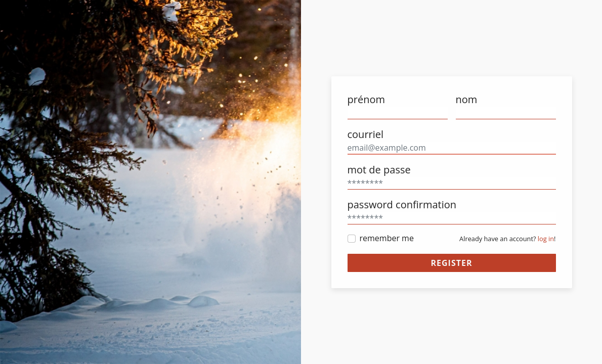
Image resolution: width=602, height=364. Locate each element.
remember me (387, 238)
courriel (366, 134)
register (451, 263)
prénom (366, 99)
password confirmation (402, 204)
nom (467, 99)
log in (546, 239)
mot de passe (379, 170)
